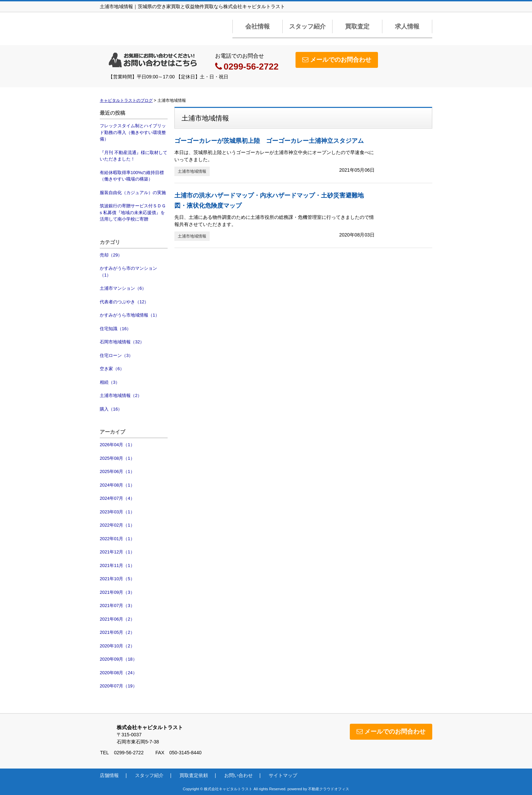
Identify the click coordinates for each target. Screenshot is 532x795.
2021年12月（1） (117, 552)
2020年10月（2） (117, 646)
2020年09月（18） (118, 659)
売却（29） (111, 255)
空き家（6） (112, 369)
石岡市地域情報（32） (122, 342)
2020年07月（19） (118, 686)
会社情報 (258, 26)
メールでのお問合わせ (337, 60)
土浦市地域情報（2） (121, 395)
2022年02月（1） (117, 525)
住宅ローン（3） (116, 355)
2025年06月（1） (117, 471)
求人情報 (407, 26)
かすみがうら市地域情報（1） (130, 315)
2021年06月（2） (117, 619)
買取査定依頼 (194, 775)
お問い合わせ (239, 775)
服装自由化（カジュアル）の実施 (133, 193)
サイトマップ (283, 775)
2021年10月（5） (117, 579)
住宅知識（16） (115, 329)
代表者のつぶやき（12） (124, 302)
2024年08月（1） (117, 485)
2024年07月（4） (117, 498)
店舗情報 (109, 775)
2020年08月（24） (118, 673)
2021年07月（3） (117, 605)
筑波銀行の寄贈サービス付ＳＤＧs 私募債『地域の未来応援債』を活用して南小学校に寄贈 (133, 212)
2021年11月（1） (117, 565)
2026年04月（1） (117, 445)
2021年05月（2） (117, 632)
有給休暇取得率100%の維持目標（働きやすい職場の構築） (132, 176)
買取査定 (357, 26)
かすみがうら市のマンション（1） (128, 272)
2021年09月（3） (117, 592)
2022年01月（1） (117, 539)
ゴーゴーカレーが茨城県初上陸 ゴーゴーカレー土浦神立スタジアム (269, 141)
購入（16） (111, 409)
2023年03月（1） (117, 512)
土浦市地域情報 (192, 171)
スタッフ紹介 (307, 26)
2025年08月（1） (117, 458)
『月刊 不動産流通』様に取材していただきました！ (134, 156)
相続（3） (110, 382)
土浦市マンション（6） (123, 288)
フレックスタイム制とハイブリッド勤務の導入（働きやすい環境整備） (133, 132)
